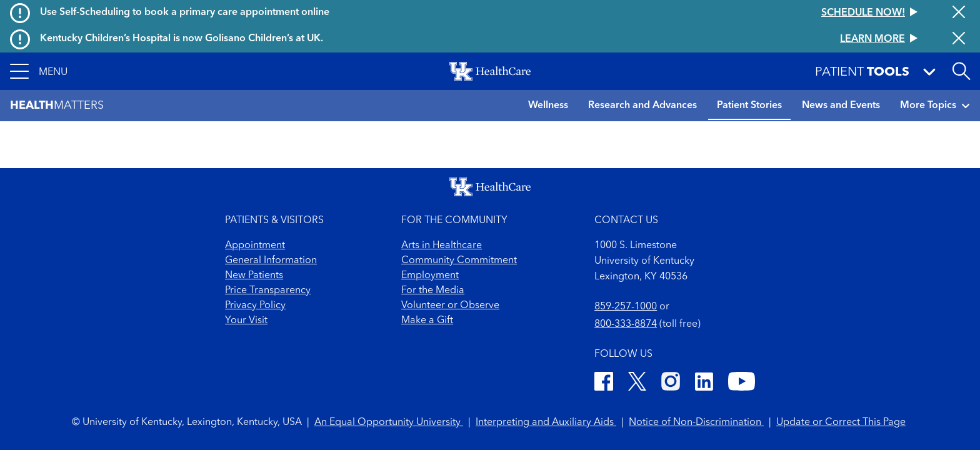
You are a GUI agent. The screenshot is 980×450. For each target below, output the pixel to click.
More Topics (935, 106)
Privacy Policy (255, 306)
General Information (271, 261)
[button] (39, 71)
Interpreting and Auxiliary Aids (546, 422)
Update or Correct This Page (841, 422)
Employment (430, 276)
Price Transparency (268, 291)
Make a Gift (427, 321)
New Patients (254, 276)
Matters (57, 106)
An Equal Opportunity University (389, 422)
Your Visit (246, 321)
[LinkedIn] (704, 383)
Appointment (255, 246)
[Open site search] (961, 71)
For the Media (433, 291)
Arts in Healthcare (442, 246)
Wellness (548, 106)
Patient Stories (749, 106)
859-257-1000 (626, 307)
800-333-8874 (626, 324)
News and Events (841, 106)
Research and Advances (642, 106)
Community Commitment (459, 261)
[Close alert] (959, 13)
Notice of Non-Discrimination (696, 422)
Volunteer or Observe (450, 306)
